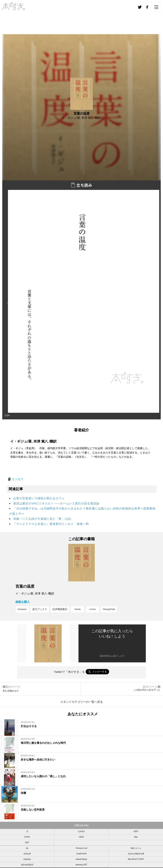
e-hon (93, 609)
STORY (27, 837)
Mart (136, 837)
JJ (27, 831)
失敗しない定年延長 (33, 810)
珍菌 (23, 793)
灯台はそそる (29, 726)
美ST (27, 842)
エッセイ (18, 479)
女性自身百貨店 (27, 865)
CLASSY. (81, 831)
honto (78, 609)
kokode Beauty (81, 859)
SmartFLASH (81, 854)
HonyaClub (109, 609)
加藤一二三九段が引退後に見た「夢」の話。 (43, 519)
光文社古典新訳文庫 (136, 854)
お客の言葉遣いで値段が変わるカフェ (39, 498)
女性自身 (27, 854)
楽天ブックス (40, 609)
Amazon (22, 609)
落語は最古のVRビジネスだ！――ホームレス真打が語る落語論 (56, 503)
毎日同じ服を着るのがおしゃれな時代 (43, 743)
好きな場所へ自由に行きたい (38, 759)
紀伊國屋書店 (60, 609)
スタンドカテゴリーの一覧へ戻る (82, 702)
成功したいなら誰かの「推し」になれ (43, 776)
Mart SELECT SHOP (136, 859)
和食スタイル (136, 848)
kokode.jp (27, 859)
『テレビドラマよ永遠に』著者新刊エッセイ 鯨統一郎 (51, 524)
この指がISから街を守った (147, 690)
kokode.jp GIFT (81, 865)
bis (27, 848)
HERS (81, 837)
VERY (136, 831)
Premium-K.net (81, 848)
